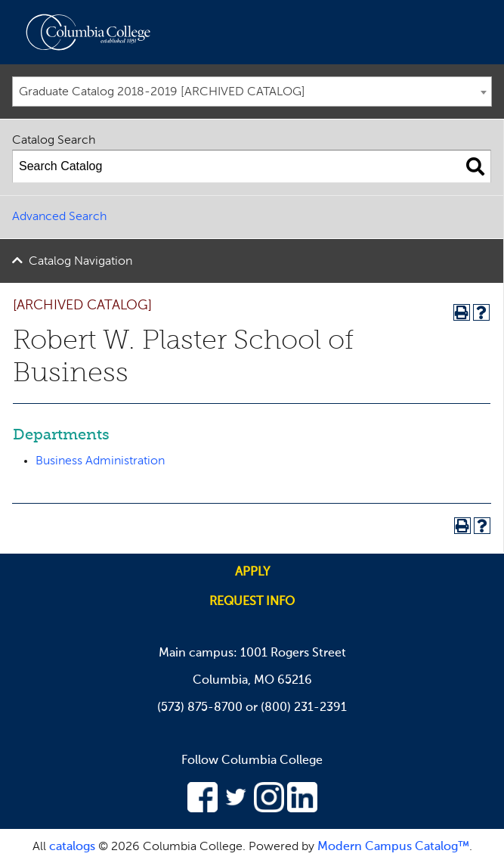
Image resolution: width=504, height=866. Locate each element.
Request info (252, 602)
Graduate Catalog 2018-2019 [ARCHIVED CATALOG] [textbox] (162, 92)
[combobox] (252, 92)
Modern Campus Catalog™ (393, 847)
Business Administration (100, 461)
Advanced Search (59, 217)
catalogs (72, 847)
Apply (252, 573)
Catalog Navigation (80, 262)
